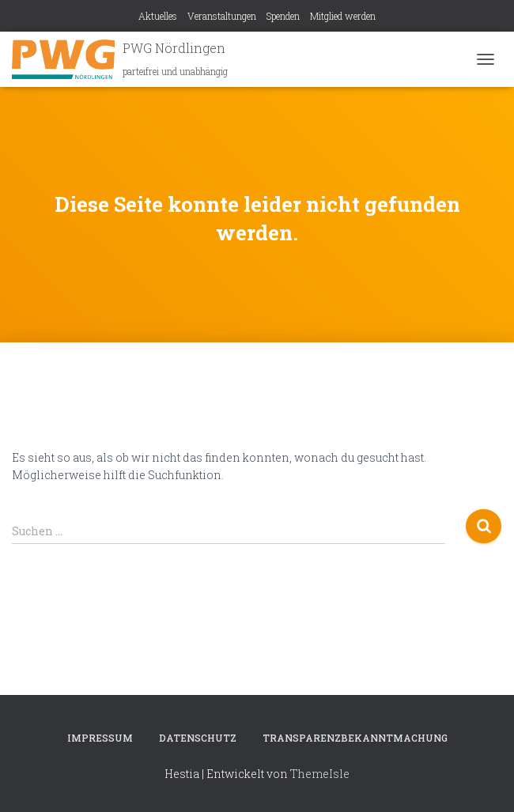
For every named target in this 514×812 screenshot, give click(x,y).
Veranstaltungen (222, 16)
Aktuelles (158, 16)
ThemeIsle (320, 774)
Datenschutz (198, 738)
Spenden (283, 16)
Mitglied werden (343, 16)
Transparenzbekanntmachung (355, 738)
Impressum (100, 738)
